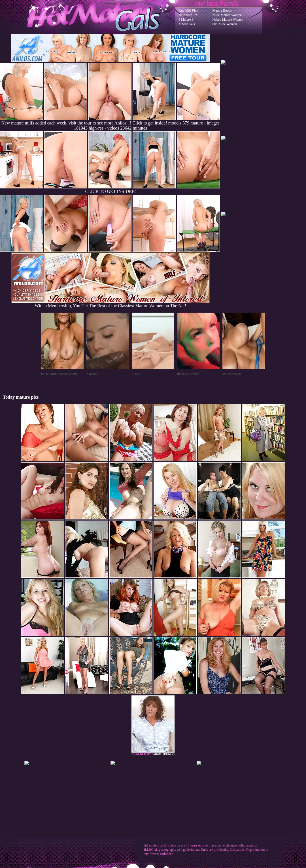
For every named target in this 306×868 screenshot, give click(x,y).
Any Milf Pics (188, 10)
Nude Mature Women (227, 15)
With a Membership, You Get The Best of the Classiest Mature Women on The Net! (110, 304)
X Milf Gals (187, 24)
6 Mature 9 (186, 20)
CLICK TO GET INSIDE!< (110, 191)
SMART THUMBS (163, 754)
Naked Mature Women (228, 20)
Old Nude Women (225, 24)
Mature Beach (222, 10)
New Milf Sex (188, 15)
